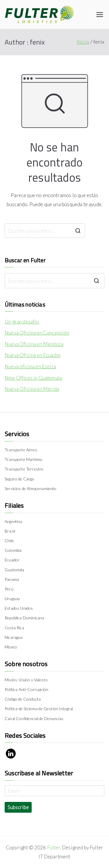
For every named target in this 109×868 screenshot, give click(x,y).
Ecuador (12, 560)
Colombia (13, 550)
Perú (9, 589)
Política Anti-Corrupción (26, 689)
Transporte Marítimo (24, 459)
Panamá (12, 579)
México (11, 647)
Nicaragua (14, 637)
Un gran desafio (22, 322)
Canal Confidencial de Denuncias (34, 718)
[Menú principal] (100, 15)
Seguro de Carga (19, 479)
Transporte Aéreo (21, 450)
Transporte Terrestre (24, 469)
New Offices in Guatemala (33, 378)
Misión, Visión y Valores (26, 680)
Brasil (10, 531)
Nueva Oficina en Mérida (32, 389)
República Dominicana (24, 618)
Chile (9, 541)
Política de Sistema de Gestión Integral (39, 709)
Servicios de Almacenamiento (31, 488)
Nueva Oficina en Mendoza (34, 344)
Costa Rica (14, 628)
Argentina (14, 521)
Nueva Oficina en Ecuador (33, 355)
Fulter (54, 847)
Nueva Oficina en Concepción (37, 333)
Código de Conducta (23, 699)
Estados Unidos (19, 608)
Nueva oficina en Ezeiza (30, 366)
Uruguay (12, 599)
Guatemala (15, 570)
